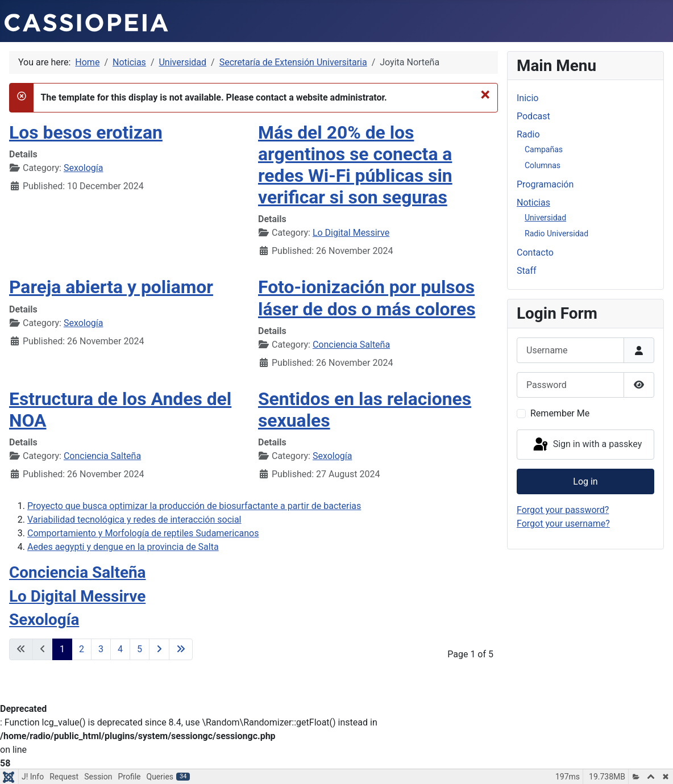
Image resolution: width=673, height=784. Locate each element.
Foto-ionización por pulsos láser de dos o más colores (367, 298)
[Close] (485, 94)
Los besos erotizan (86, 132)
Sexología (84, 168)
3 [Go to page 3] (101, 649)
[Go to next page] (159, 649)
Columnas (543, 165)
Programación (545, 184)
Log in (585, 481)
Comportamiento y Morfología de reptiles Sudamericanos (143, 533)
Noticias (533, 203)
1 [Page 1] (62, 649)
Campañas (544, 149)
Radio (528, 134)
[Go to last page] (181, 649)
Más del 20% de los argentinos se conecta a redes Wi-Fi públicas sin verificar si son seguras (355, 165)
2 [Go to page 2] (82, 649)
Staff (527, 271)
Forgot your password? (563, 510)
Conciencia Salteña (351, 345)
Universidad (545, 218)
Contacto (535, 253)
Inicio (527, 98)
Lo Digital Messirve (351, 233)
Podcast (533, 116)
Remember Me (560, 413)
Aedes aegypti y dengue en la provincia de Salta (123, 547)
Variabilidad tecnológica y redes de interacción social (134, 520)
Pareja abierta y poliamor (111, 287)
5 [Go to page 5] (140, 649)
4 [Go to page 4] (120, 649)
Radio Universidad (556, 233)
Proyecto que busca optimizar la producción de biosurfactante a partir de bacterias (194, 506)
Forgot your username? (563, 524)
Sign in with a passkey (587, 445)
